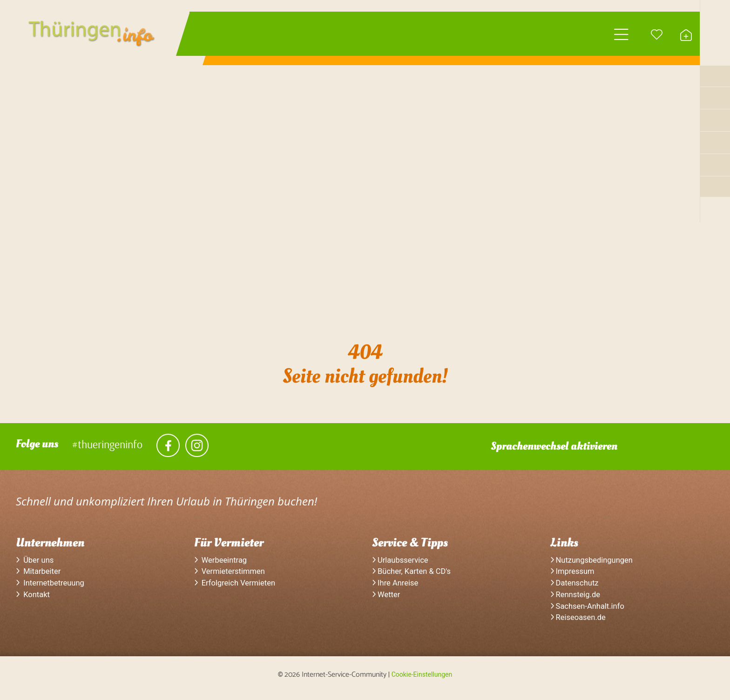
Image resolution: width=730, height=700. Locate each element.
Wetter (387, 599)
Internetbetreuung (52, 587)
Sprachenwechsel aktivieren (554, 448)
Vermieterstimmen (232, 575)
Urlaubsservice (402, 563)
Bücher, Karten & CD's (414, 575)
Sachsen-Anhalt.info (590, 612)
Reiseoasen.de (580, 624)
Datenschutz (576, 587)
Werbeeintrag (223, 563)
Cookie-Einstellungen (422, 681)
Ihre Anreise (397, 587)
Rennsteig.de (577, 599)
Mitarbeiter (40, 575)
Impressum (574, 575)
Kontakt (34, 599)
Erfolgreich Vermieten (237, 587)
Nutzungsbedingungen (595, 563)
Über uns (36, 563)
